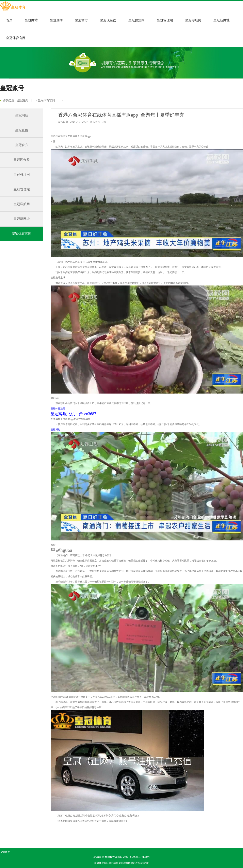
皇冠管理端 (165, 20)
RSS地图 (133, 857)
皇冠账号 (23, 100)
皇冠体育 (114, 863)
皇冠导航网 (193, 20)
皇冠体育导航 (101, 863)
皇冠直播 (56, 20)
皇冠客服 (135, 863)
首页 (9, 20)
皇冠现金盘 (108, 20)
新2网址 (145, 863)
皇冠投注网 (136, 20)
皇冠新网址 (222, 20)
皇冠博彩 (55, 430)
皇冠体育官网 (16, 38)
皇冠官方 (81, 20)
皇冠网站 (31, 20)
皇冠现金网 (125, 863)
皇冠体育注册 (58, 409)
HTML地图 (144, 857)
